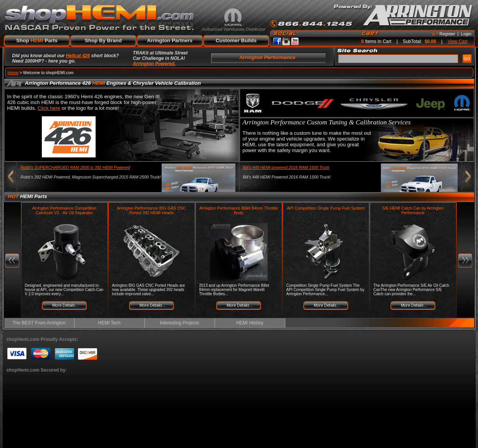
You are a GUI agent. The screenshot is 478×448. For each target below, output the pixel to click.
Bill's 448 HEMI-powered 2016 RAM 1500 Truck (286, 167)
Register (447, 34)
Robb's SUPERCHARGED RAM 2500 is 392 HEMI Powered (75, 167)
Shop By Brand (103, 41)
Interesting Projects (179, 323)
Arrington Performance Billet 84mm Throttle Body (239, 210)
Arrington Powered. (154, 64)
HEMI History (250, 323)
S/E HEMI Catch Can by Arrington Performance (413, 210)
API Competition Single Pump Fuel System (326, 208)
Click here (49, 108)
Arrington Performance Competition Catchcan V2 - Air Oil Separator (64, 210)
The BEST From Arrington (39, 323)
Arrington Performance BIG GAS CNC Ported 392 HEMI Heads (151, 210)
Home (13, 73)
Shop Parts (37, 41)
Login (466, 34)
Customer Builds (236, 41)
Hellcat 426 (78, 56)
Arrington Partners (170, 41)
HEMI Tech (109, 323)
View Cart (458, 41)
